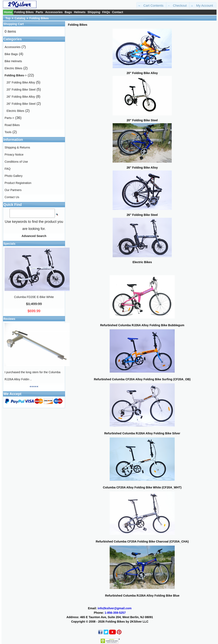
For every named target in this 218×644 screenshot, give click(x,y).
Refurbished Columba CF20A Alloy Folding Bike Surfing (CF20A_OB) (142, 379)
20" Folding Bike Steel (21, 90)
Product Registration (18, 183)
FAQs (106, 12)
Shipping (94, 12)
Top (8, 18)
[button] (152, 6)
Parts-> (9, 118)
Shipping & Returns (17, 147)
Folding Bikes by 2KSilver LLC (127, 622)
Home (8, 12)
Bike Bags (11, 54)
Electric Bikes (13, 68)
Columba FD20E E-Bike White (34, 297)
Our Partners (13, 190)
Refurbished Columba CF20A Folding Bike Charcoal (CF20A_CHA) (142, 541)
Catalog (20, 18)
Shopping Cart (14, 24)
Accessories (54, 12)
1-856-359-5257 (115, 613)
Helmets (80, 12)
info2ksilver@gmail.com (115, 608)
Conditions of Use (16, 162)
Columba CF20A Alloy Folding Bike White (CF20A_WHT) (142, 487)
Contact (117, 12)
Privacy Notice (14, 155)
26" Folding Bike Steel (21, 104)
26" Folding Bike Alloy (21, 97)
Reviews (9, 319)
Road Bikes (12, 125)
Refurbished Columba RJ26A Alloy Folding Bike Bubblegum (142, 325)
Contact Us (12, 197)
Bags (68, 12)
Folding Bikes (24, 12)
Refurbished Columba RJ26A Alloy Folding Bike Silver (142, 433)
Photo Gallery (14, 176)
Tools (8, 132)
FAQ (8, 169)
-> (16, 75)
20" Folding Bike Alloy (21, 82)
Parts (39, 12)
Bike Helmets (13, 61)
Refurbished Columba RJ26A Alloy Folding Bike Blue (142, 596)
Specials (9, 244)
